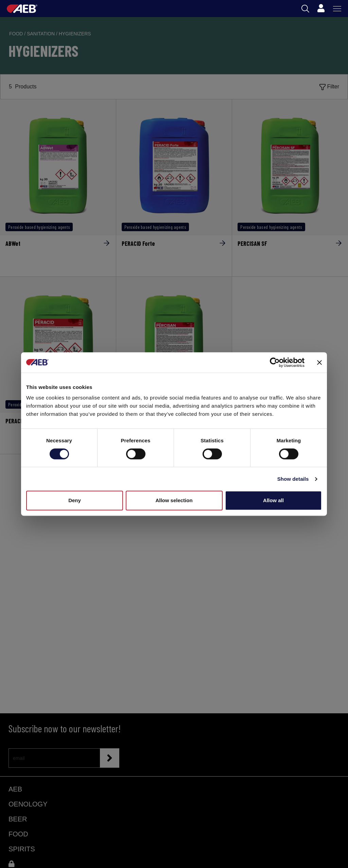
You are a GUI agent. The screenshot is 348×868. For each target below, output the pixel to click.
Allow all (273, 500)
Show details (293, 479)
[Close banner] (319, 362)
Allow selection (174, 500)
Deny (75, 500)
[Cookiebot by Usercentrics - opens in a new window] (275, 362)
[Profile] (321, 8)
